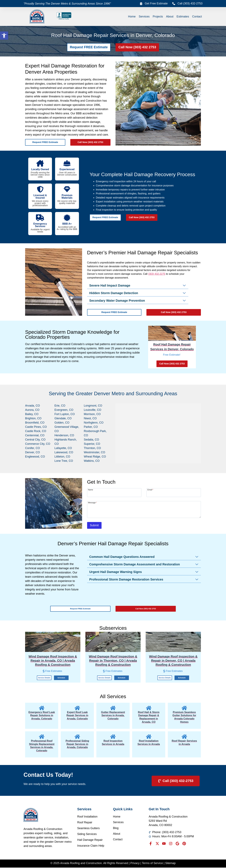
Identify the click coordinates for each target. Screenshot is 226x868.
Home (132, 17)
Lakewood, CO (64, 452)
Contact (197, 17)
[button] (4, 36)
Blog (116, 829)
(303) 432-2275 (157, 274)
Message (92, 503)
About (170, 17)
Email (150, 490)
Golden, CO (62, 423)
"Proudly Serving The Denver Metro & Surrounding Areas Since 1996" (67, 4)
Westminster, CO (94, 452)
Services (144, 17)
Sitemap (170, 863)
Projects (158, 17)
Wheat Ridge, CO (95, 457)
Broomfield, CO (35, 423)
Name (91, 490)
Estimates (183, 17)
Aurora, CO (32, 410)
